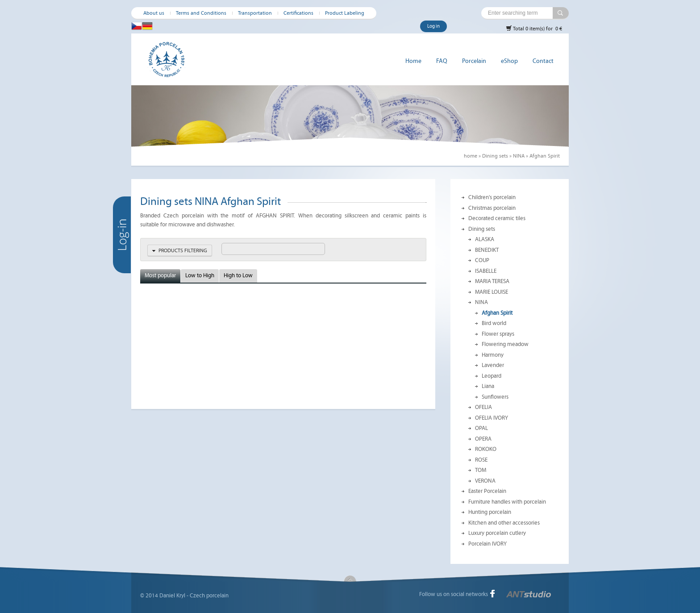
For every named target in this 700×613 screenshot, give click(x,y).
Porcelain (474, 61)
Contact (543, 61)
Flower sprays (498, 334)
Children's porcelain (492, 197)
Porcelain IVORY (487, 544)
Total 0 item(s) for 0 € (534, 28)
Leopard (492, 376)
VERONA (485, 481)
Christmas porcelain (492, 208)
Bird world (494, 323)
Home (413, 61)
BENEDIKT (487, 250)
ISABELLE (486, 271)
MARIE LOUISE (492, 292)
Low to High (200, 275)
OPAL (481, 428)
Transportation (255, 13)
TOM (481, 470)
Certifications (298, 13)
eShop (509, 61)
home (471, 156)
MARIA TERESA (492, 281)
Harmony (493, 355)
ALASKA (485, 239)
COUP (482, 260)
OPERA (483, 439)
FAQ (442, 61)
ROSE (481, 460)
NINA (519, 156)
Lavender (493, 365)
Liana (488, 386)
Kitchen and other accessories (504, 523)
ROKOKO (486, 449)
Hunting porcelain (490, 512)
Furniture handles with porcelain (507, 502)
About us (154, 13)
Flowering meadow (505, 344)
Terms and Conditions (201, 13)
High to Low (238, 275)
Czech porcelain (209, 596)
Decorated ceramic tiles (497, 218)
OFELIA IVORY (492, 418)
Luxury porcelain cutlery (497, 533)
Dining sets (495, 156)
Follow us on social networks (454, 594)
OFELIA (483, 407)
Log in (433, 26)
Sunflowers (495, 397)
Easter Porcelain (487, 491)
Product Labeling (345, 13)
